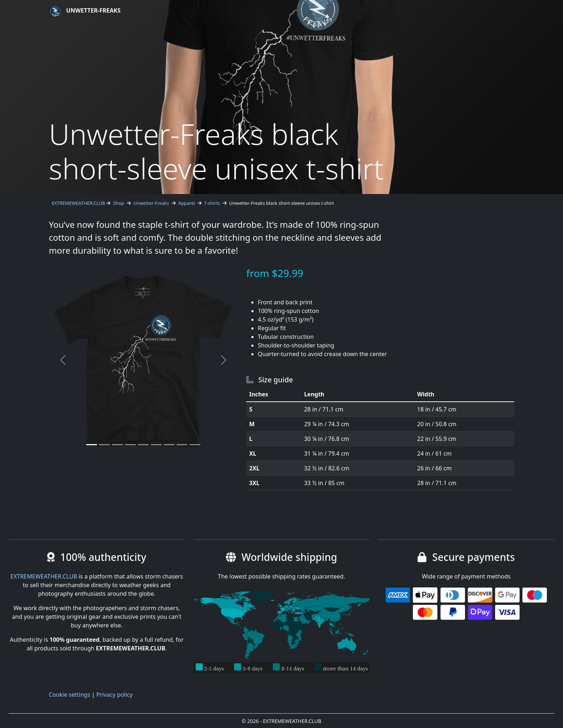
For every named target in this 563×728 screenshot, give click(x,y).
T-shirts (212, 203)
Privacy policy (114, 695)
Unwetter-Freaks (85, 11)
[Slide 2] (104, 445)
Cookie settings (69, 695)
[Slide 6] (156, 445)
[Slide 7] (169, 445)
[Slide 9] (195, 445)
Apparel (187, 203)
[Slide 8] (182, 445)
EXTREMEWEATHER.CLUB (78, 203)
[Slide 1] (92, 445)
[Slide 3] (117, 445)
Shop (119, 203)
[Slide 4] (130, 445)
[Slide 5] (143, 445)
